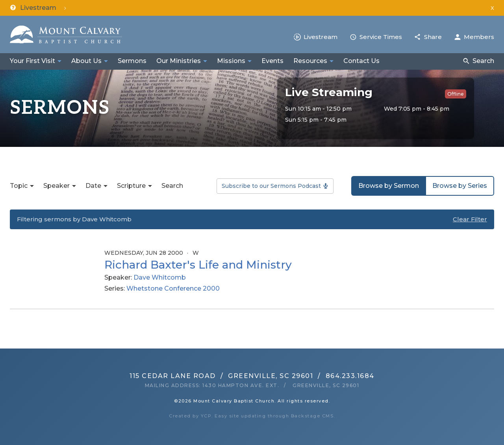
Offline (456, 94)
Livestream (321, 37)
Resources (310, 61)
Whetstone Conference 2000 (173, 288)
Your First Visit (32, 61)
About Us (86, 61)
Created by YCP (190, 416)
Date (93, 186)
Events (272, 61)
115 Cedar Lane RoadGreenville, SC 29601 (221, 376)
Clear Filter (470, 219)
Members (479, 37)
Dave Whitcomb (160, 277)
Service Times (381, 37)
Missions (231, 61)
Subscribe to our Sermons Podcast (271, 186)
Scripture (131, 186)
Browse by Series (460, 186)
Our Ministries (179, 61)
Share (433, 37)
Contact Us (361, 61)
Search (483, 61)
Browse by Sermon (389, 186)
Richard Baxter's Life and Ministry (198, 265)
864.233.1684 (350, 376)
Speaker (57, 186)
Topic (19, 186)
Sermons (132, 61)
